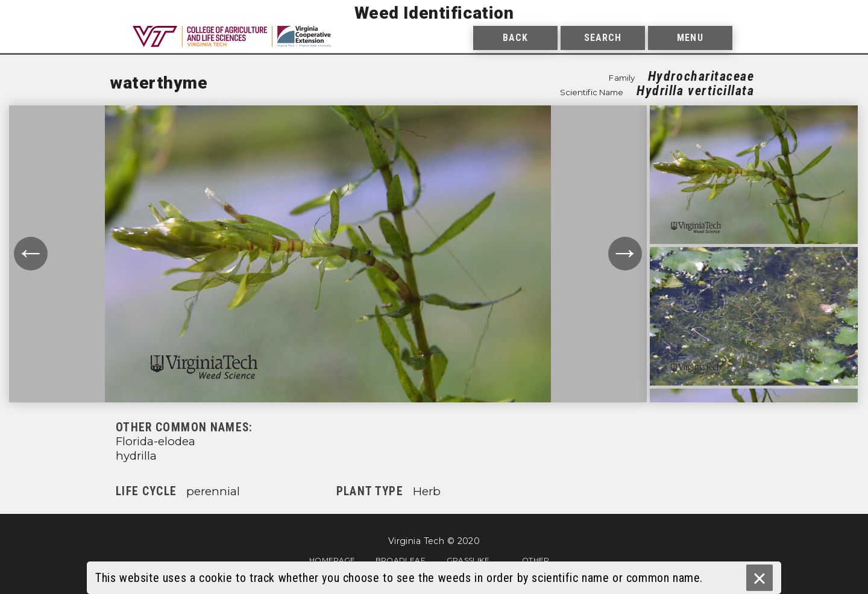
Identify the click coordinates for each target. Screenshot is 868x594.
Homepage (332, 560)
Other (536, 560)
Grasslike (468, 560)
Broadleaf (400, 560)
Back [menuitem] (515, 38)
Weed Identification (434, 13)
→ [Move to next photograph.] (625, 253)
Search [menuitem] (603, 38)
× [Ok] (759, 578)
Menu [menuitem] (690, 38)
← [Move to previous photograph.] (31, 253)
